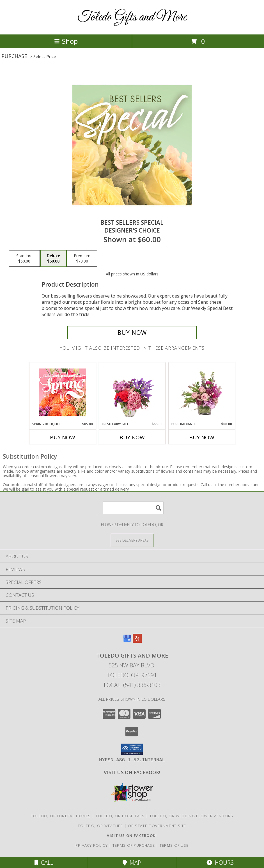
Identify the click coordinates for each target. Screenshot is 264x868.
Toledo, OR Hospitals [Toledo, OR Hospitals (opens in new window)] (120, 816)
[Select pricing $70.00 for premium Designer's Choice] (82, 259)
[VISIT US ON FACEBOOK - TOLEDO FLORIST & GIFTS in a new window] (132, 772)
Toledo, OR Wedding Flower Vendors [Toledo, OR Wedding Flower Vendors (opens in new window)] (191, 816)
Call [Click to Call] (44, 863)
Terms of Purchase (134, 845)
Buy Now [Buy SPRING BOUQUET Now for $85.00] (63, 437)
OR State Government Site (157, 826)
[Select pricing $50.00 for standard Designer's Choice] (24, 259)
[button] (132, 749)
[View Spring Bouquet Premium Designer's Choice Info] (62, 392)
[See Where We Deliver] (132, 540)
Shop (66, 41)
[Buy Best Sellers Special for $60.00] (132, 333)
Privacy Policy (92, 845)
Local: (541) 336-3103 (132, 685)
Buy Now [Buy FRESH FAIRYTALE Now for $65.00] (132, 437)
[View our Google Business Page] (127, 641)
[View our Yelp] (137, 641)
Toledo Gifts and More (132, 17)
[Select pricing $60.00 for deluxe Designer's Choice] (53, 259)
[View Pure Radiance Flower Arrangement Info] (202, 392)
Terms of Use (174, 845)
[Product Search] (133, 508)
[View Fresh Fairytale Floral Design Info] (132, 392)
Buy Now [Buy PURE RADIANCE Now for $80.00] (202, 437)
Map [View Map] (132, 863)
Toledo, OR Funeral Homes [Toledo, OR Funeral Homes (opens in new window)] (61, 816)
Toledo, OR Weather (100, 826)
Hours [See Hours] (220, 863)
